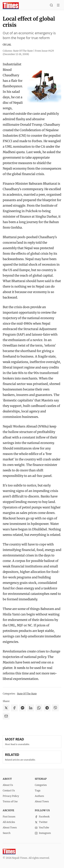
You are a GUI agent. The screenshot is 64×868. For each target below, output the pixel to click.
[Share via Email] (6, 716)
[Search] (51, 6)
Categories (41, 785)
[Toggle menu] (58, 6)
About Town (42, 801)
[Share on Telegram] (47, 708)
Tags (38, 790)
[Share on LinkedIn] (31, 708)
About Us (8, 785)
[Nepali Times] (9, 852)
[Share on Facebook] (14, 708)
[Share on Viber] (55, 708)
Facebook (42, 817)
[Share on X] (6, 708)
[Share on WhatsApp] (39, 708)
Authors (39, 796)
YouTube (42, 828)
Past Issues (9, 817)
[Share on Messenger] (23, 708)
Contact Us (9, 790)
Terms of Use (10, 801)
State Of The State (27, 694)
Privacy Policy (11, 796)
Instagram (43, 833)
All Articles (9, 822)
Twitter (41, 822)
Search (7, 833)
